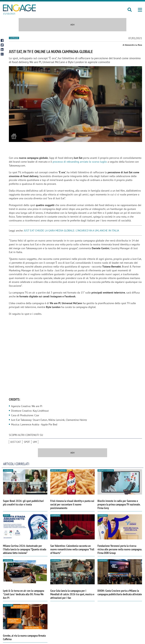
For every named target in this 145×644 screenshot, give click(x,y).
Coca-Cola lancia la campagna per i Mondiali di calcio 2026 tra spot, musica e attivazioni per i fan (72, 594)
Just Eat (16, 442)
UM (35, 442)
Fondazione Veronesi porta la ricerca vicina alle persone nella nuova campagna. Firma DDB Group (120, 549)
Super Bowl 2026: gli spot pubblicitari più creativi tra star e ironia (23, 503)
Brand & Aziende (58, 470)
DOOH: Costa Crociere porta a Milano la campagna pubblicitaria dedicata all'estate (120, 592)
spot (27, 442)
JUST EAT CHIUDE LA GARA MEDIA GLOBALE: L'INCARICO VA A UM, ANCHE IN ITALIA (72, 230)
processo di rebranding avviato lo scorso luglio (80, 162)
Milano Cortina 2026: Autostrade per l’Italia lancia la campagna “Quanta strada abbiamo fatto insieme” (25, 549)
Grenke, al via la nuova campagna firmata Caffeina (24, 637)
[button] (140, 10)
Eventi (7, 515)
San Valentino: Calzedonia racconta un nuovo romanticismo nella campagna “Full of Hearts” (72, 549)
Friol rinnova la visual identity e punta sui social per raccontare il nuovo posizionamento (72, 504)
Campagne (14, 38)
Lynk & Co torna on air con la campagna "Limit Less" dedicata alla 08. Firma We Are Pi (24, 594)
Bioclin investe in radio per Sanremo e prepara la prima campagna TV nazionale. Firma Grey (119, 504)
